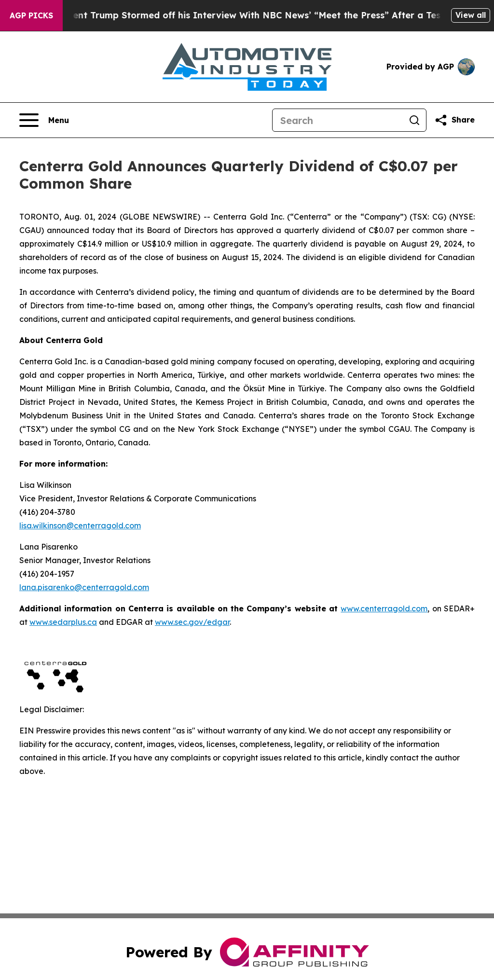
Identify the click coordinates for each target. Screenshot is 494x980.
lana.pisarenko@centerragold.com (84, 587)
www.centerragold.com (384, 608)
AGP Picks (31, 15)
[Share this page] (454, 120)
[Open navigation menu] (44, 120)
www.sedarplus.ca (63, 622)
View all (471, 15)
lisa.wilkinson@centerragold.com (80, 525)
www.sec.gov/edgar (192, 622)
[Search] (338, 120)
